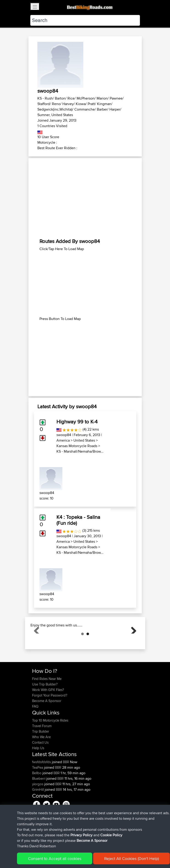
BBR (66, 785)
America (63, 440)
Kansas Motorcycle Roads (77, 446)
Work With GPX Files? (48, 713)
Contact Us (40, 765)
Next (132, 640)
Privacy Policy (81, 835)
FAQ (35, 729)
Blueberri (39, 801)
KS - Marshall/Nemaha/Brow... (80, 451)
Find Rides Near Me (47, 702)
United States (84, 440)
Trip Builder (41, 754)
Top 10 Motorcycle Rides (50, 743)
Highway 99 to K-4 (77, 422)
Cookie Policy (111, 835)
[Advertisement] (85, 198)
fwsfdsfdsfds (42, 785)
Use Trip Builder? (45, 707)
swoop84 (64, 435)
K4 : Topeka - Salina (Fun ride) (78, 520)
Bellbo (37, 796)
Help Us (38, 771)
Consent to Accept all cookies (55, 858)
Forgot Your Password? (50, 718)
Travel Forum (42, 749)
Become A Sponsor (47, 724)
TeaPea (38, 790)
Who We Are (41, 760)
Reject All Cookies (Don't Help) (131, 858)
